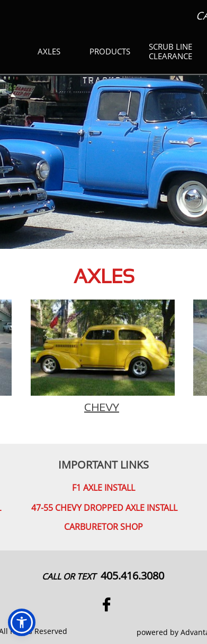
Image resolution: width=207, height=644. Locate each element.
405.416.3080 (132, 576)
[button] (22, 622)
